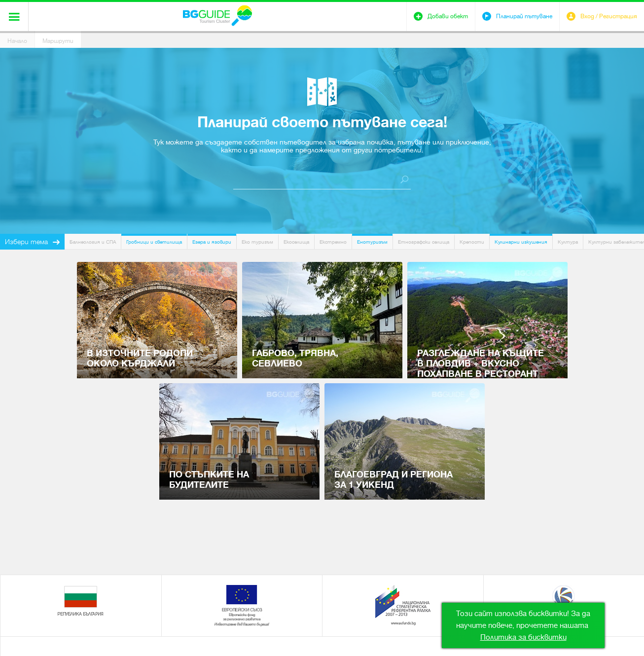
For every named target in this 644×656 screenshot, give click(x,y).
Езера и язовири (212, 242)
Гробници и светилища (154, 242)
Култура (568, 242)
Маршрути (58, 41)
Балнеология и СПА (93, 242)
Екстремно (333, 242)
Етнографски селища (424, 242)
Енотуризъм (372, 242)
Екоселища (296, 242)
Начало (17, 41)
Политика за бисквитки (523, 637)
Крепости (472, 242)
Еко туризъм (257, 242)
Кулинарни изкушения (521, 242)
